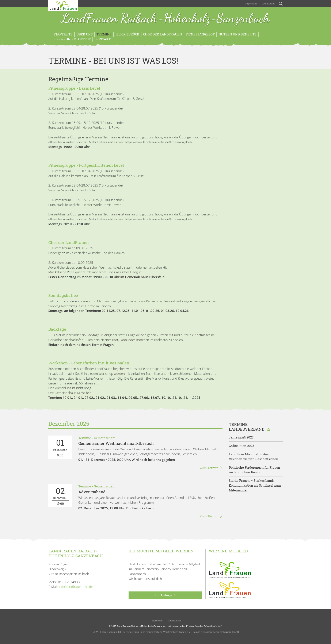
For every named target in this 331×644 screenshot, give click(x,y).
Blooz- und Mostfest (72, 39)
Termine (104, 34)
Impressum (251, 3)
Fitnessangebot (200, 34)
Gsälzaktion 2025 (241, 446)
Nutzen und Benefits (237, 34)
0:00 (60, 447)
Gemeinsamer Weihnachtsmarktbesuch (116, 443)
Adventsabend (92, 492)
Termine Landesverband (249, 427)
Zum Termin (211, 468)
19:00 (60, 496)
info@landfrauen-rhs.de (76, 587)
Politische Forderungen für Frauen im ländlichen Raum (254, 470)
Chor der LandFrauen (163, 34)
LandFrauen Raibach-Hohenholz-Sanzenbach (165, 19)
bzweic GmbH (231, 632)
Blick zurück (127, 34)
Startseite (63, 34)
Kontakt (103, 39)
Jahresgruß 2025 (241, 437)
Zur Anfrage (165, 595)
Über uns (85, 34)
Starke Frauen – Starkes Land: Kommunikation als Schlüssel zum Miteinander (255, 485)
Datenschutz (268, 3)
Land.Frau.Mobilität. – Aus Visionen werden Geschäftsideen (254, 457)
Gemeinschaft (104, 438)
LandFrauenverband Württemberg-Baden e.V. (165, 632)
